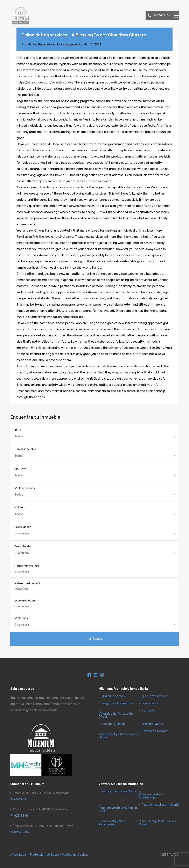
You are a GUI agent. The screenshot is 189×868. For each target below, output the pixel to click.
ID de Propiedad (25, 601)
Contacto (148, 711)
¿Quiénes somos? (114, 696)
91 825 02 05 (20, 832)
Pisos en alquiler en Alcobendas (112, 823)
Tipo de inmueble (25, 449)
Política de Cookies (155, 731)
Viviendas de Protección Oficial (116, 715)
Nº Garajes (21, 618)
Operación (21, 469)
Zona (18, 430)
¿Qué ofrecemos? (154, 696)
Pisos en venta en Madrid (119, 791)
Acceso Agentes (113, 724)
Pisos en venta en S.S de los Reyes (119, 809)
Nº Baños (20, 507)
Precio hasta (23, 546)
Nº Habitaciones (25, 488)
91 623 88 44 (20, 816)
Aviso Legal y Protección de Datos (118, 736)
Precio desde (23, 527)
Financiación (150, 703)
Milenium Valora (152, 724)
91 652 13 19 (162, 15)
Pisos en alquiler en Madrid (160, 805)
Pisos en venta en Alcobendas (152, 796)
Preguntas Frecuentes (117, 703)
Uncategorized (68, 44)
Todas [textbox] (19, 436)
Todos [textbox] (19, 456)
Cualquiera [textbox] (22, 533)
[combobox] (94, 436)
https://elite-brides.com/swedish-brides (45, 82)
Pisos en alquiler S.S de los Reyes (157, 823)
